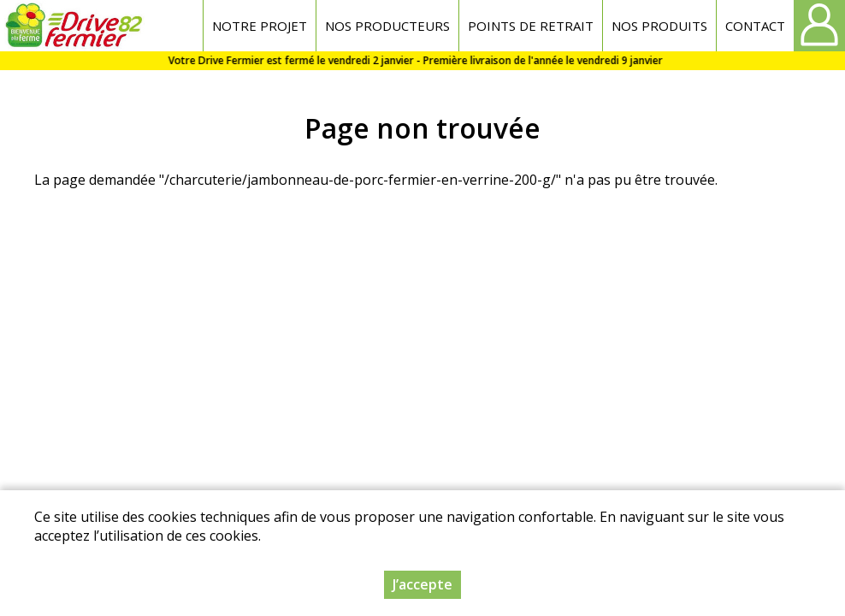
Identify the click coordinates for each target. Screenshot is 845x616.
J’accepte (422, 584)
